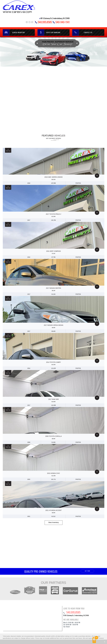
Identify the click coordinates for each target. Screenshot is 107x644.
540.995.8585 (43, 22)
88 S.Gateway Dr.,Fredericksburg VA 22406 (55, 18)
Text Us (8, 150)
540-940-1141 (61, 22)
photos (78, 183)
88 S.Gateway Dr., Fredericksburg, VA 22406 (77, 615)
